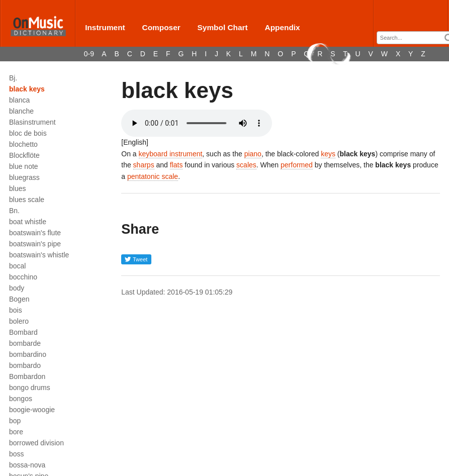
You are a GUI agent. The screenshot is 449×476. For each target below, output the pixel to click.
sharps (144, 165)
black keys (27, 89)
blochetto (23, 144)
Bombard (23, 332)
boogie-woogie (32, 410)
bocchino (23, 277)
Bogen (19, 299)
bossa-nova (27, 465)
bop (15, 421)
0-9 (89, 54)
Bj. (13, 78)
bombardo (25, 365)
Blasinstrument (32, 122)
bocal (17, 266)
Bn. (14, 211)
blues (17, 188)
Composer (161, 27)
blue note (24, 166)
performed (297, 165)
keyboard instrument (171, 154)
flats (176, 165)
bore (16, 432)
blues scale (27, 200)
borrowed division (36, 443)
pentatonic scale (153, 176)
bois (16, 310)
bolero (19, 321)
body (17, 288)
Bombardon (27, 376)
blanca (19, 100)
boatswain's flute (35, 233)
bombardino (28, 354)
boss (17, 454)
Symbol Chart (223, 27)
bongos (21, 399)
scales (246, 165)
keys (328, 154)
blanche (21, 111)
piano (253, 154)
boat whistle (28, 222)
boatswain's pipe (35, 244)
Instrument (105, 27)
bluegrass (24, 177)
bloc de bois (28, 133)
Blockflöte (24, 155)
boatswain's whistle (39, 255)
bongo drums (30, 388)
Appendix (283, 27)
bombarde (25, 343)
